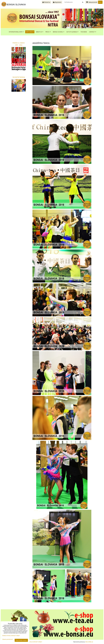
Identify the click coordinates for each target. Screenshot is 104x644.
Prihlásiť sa (46, 2)
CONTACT (93, 32)
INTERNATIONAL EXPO (16, 32)
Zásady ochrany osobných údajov (32, 642)
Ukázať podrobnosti (7, 639)
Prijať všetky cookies (21, 640)
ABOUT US (40, 32)
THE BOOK (84, 32)
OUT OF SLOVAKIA (72, 32)
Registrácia (57, 2)
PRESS (48, 32)
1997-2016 (30, 32)
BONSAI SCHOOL (59, 32)
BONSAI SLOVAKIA (16, 5)
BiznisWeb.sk (89, 642)
